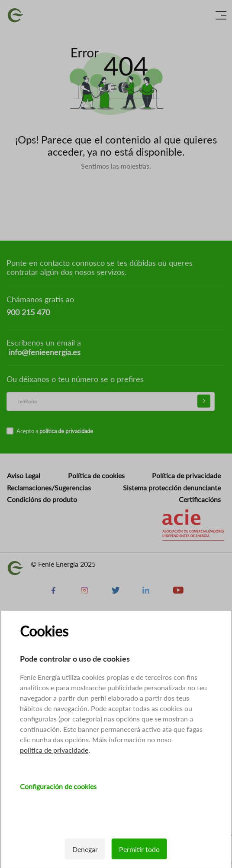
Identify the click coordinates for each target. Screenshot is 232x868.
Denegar (85, 849)
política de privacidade (54, 750)
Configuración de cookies (58, 786)
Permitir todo (139, 849)
